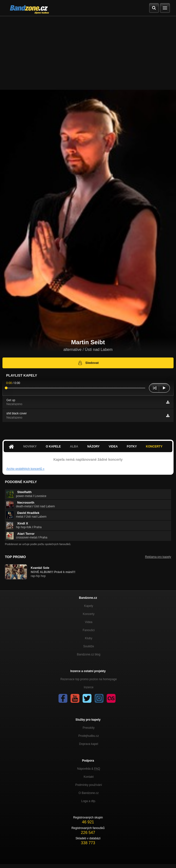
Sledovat (88, 363)
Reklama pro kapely (158, 557)
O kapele (53, 447)
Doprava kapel (89, 744)
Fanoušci (89, 630)
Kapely (89, 606)
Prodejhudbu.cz (89, 736)
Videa (113, 447)
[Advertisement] (88, 53)
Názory (93, 447)
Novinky (30, 447)
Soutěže (88, 646)
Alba (74, 447)
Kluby (88, 638)
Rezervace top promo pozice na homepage (89, 679)
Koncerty (154, 447)
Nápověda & (89, 769)
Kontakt (89, 777)
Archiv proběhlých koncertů (25, 469)
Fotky (132, 447)
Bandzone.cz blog (89, 654)
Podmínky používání (89, 785)
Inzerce (89, 687)
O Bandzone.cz (88, 793)
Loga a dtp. (88, 801)
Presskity (89, 728)
